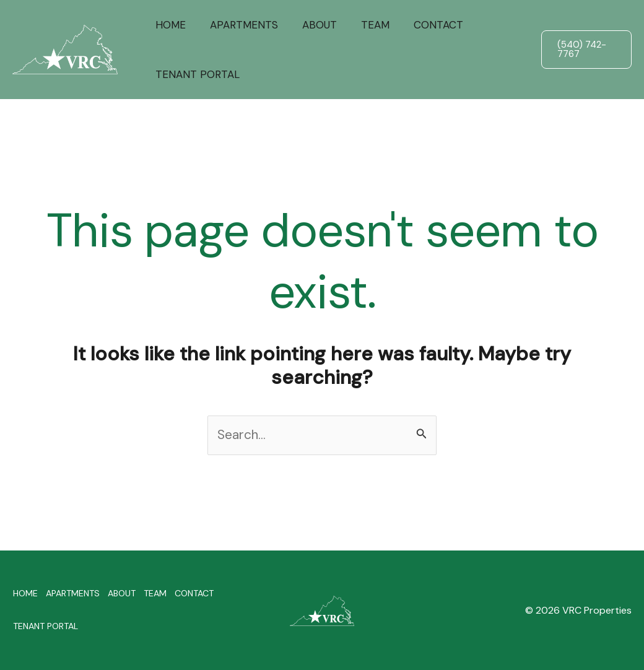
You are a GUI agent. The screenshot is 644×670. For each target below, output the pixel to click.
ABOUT (311, 25)
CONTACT (424, 25)
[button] (585, 50)
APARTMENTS (239, 25)
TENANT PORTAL (196, 74)
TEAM (364, 25)
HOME (169, 25)
